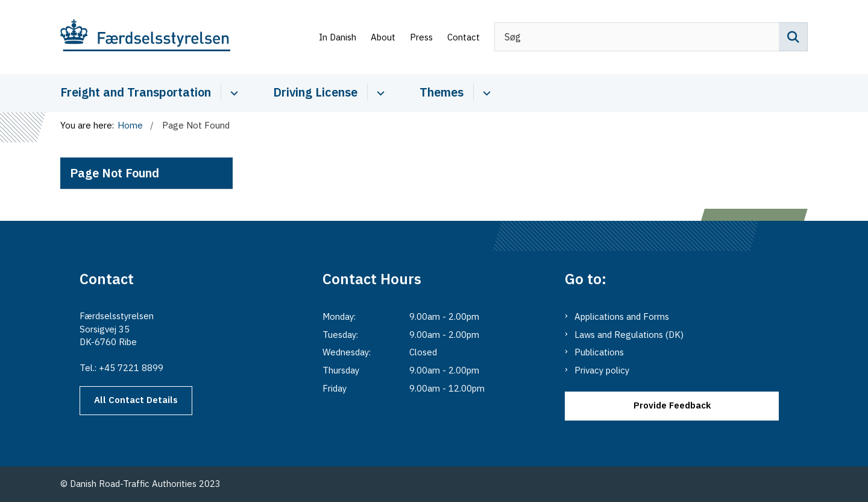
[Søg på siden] (793, 37)
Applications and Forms (622, 316)
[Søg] (651, 37)
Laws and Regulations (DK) (629, 335)
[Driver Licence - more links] (379, 92)
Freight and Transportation (136, 92)
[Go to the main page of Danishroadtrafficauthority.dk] (145, 37)
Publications (599, 352)
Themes (442, 92)
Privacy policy (602, 370)
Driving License (315, 92)
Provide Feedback (672, 405)
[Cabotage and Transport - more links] (232, 92)
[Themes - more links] (485, 92)
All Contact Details (136, 400)
